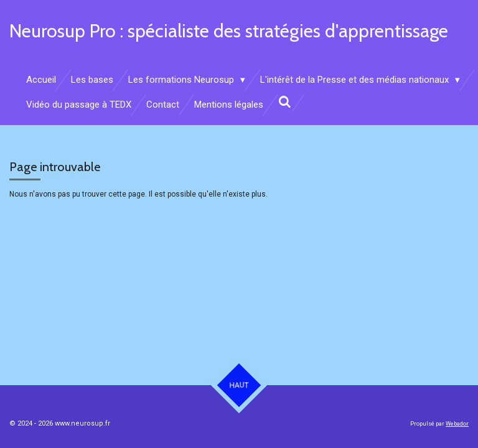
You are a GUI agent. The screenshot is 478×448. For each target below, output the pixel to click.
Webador (457, 424)
